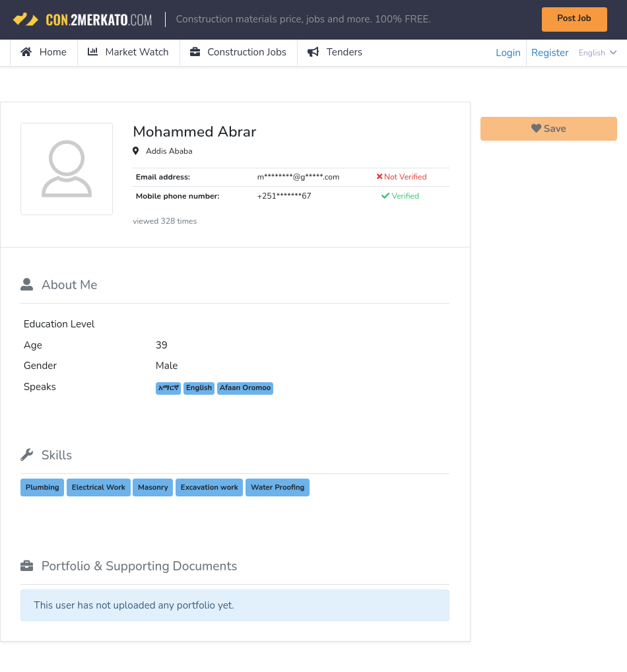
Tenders (335, 52)
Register (550, 53)
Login (508, 53)
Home (44, 52)
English (598, 53)
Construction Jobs (238, 52)
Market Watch (128, 52)
